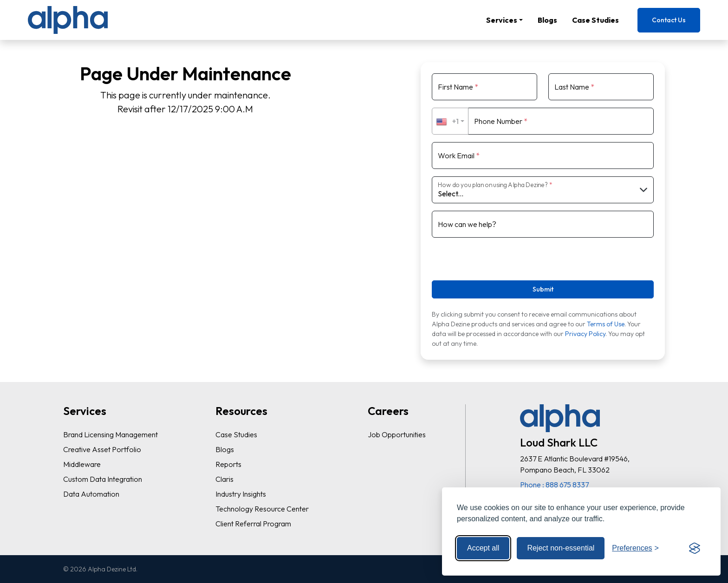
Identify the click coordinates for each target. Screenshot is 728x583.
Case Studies (595, 20)
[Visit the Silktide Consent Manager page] (695, 548)
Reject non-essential (561, 548)
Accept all (483, 548)
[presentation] (488, 259)
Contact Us (669, 20)
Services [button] (502, 20)
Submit (543, 289)
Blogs (547, 20)
